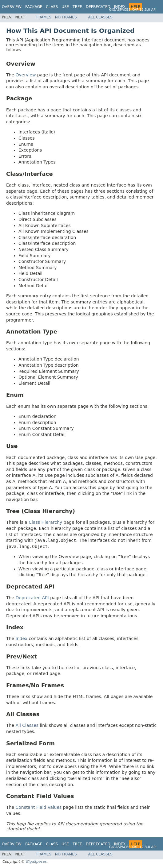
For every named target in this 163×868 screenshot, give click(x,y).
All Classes (100, 17)
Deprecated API (32, 598)
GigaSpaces (36, 862)
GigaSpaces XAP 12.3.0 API (133, 10)
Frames (44, 17)
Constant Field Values (39, 807)
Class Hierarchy (45, 522)
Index (120, 7)
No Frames (66, 17)
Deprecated (98, 7)
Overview (12, 7)
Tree (77, 7)
